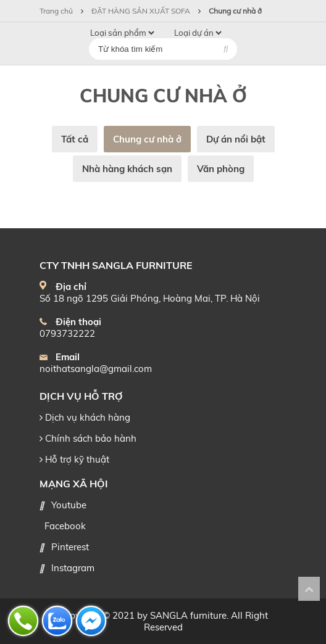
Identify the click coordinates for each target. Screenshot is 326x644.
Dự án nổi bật (236, 139)
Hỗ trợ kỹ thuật (74, 459)
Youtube (69, 505)
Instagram (73, 568)
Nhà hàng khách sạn (127, 169)
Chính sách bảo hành (88, 438)
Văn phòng (221, 169)
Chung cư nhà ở (235, 11)
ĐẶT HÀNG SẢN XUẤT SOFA (141, 11)
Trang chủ (57, 11)
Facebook (65, 526)
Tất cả (75, 139)
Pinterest (70, 547)
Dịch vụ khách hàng (85, 417)
